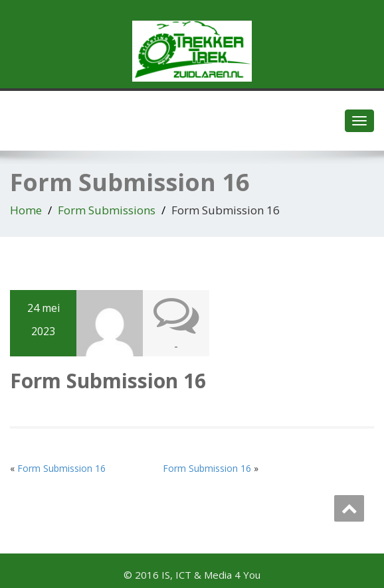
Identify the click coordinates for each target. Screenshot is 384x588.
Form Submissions (107, 210)
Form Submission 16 (61, 468)
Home (26, 210)
